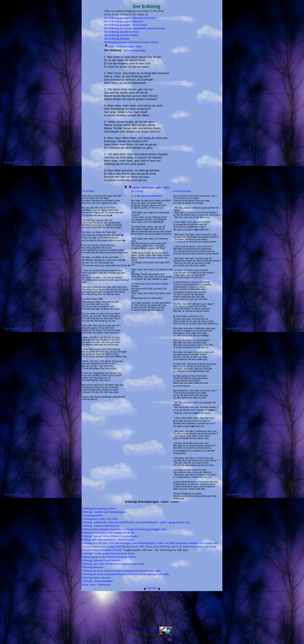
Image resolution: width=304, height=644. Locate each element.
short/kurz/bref (139, 640)
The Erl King (88, 191)
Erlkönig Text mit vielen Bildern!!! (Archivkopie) (110, 536)
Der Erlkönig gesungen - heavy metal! (126, 25)
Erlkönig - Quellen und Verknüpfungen (104, 512)
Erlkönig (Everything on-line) (99, 508)
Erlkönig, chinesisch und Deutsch (101, 560)
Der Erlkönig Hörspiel (117, 39)
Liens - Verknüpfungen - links (123, 46)
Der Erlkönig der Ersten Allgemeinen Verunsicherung (134, 28)
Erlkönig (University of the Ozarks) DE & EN (108, 533)
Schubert (153, 630)
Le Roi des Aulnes (182, 191)
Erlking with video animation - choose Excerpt (108, 540)
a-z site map (161, 640)
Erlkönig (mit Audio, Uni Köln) (100, 519)
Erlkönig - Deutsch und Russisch (101, 526)
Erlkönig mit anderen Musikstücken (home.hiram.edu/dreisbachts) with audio (126, 574)
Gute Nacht (139, 630)
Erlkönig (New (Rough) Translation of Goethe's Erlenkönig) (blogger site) (124, 529)
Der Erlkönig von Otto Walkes (121, 35)
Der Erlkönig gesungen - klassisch (123, 21)
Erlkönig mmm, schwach (96, 578)
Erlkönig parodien (92, 515)
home (151, 640)
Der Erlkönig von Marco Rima (121, 32)
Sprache (152, 588)
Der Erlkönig (137, 191)
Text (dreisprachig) (135, 50)
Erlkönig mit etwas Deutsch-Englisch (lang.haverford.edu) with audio (121, 571)
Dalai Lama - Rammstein (96, 584)
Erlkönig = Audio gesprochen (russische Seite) (108, 553)
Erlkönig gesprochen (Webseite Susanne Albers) (131, 42)
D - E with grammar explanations (147, 196)
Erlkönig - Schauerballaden (97, 581)
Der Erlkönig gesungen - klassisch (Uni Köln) (130, 18)
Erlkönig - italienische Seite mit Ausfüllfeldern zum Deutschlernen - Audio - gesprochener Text (136, 522)
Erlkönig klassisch (92, 567)
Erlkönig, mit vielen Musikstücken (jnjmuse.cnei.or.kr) (113, 564)
